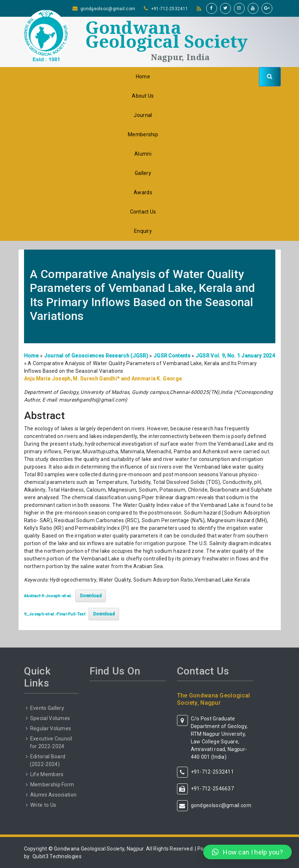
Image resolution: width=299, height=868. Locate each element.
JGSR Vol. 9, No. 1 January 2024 (235, 356)
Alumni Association (53, 795)
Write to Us (43, 805)
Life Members (47, 774)
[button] (247, 852)
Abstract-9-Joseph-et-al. (48, 596)
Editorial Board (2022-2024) (48, 760)
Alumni (143, 154)
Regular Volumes (51, 728)
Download (91, 596)
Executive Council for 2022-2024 (51, 742)
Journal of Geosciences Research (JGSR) (96, 356)
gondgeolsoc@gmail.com (108, 9)
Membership (143, 134)
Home (143, 77)
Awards (143, 192)
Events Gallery (47, 708)
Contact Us (143, 212)
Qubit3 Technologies (57, 856)
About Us (143, 96)
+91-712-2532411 (170, 9)
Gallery (143, 173)
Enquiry (143, 231)
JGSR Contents (172, 356)
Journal (143, 115)
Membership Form (52, 785)
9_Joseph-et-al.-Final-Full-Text (55, 614)
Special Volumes (50, 718)
